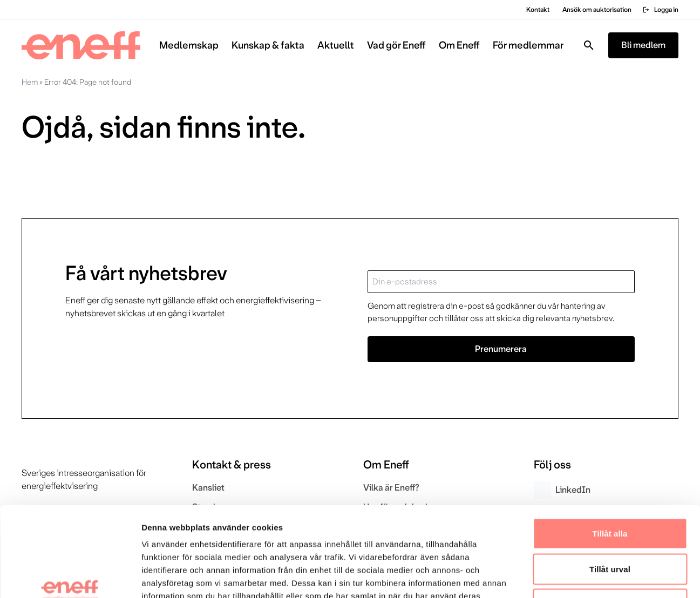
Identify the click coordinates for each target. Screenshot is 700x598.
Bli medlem (643, 45)
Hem (30, 82)
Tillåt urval (610, 492)
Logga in (660, 10)
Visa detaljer (586, 577)
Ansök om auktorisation (597, 10)
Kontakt (538, 10)
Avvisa (610, 527)
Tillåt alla (610, 456)
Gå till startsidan (67, 177)
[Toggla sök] (589, 45)
